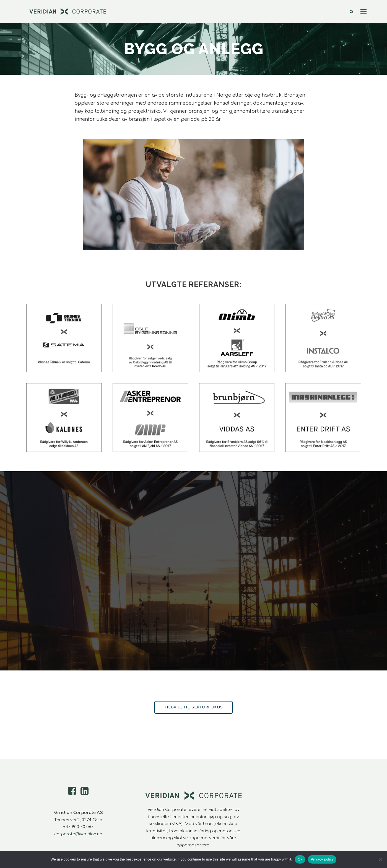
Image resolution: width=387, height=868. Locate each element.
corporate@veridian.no (78, 834)
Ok (300, 859)
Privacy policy (322, 859)
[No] (380, 859)
